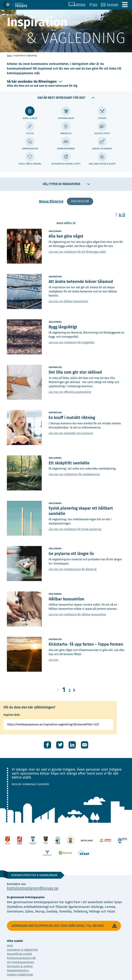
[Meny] (125, 5)
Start (9, 56)
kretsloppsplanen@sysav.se (33, 888)
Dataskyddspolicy (18, 970)
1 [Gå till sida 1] (64, 690)
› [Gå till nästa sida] (74, 690)
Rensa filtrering (51, 201)
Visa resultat (80, 201)
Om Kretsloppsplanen (20, 962)
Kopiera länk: (12, 715)
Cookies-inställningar (20, 975)
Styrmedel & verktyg (20, 966)
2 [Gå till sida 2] (70, 691)
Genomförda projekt (19, 954)
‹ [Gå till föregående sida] (58, 690)
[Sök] (93, 5)
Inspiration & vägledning (22, 950)
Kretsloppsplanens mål (21, 958)
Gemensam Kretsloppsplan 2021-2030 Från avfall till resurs (65, 926)
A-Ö (122, 215)
